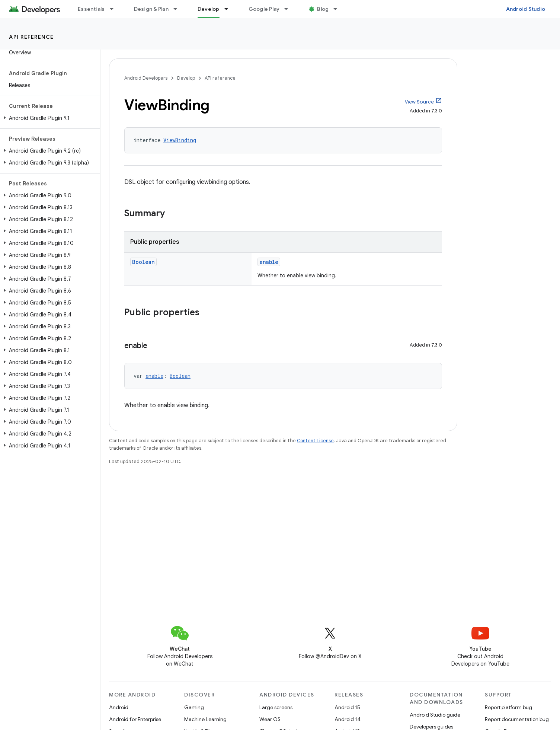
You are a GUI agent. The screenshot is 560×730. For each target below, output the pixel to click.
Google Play (264, 9)
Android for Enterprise (135, 719)
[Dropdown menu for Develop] (230, 9)
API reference (31, 37)
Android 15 (347, 707)
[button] (49, 118)
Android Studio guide (435, 715)
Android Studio (526, 9)
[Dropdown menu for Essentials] (115, 9)
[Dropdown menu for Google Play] (289, 9)
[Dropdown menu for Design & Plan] (179, 9)
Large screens (276, 707)
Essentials (91, 9)
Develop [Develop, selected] (209, 9)
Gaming (194, 707)
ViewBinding (180, 140)
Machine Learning (205, 719)
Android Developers (146, 78)
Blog (323, 9)
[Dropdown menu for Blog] (339, 9)
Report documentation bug (517, 719)
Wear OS (270, 719)
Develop (186, 78)
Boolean (143, 262)
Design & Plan (151, 9)
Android (119, 707)
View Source (419, 102)
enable (269, 262)
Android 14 (348, 719)
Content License (315, 441)
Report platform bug (508, 707)
